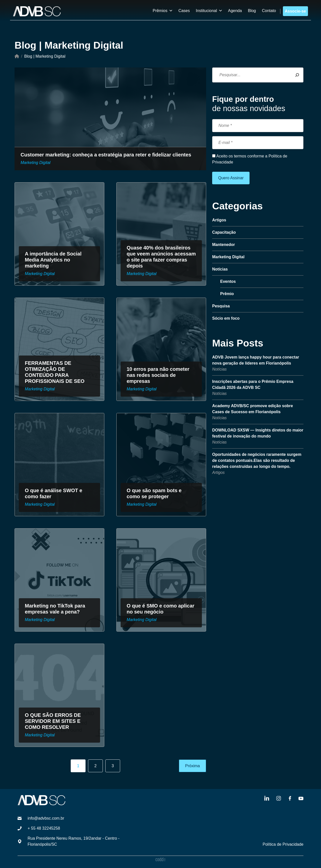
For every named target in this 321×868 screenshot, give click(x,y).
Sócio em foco (226, 318)
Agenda (235, 11)
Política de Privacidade (283, 844)
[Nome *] (258, 126)
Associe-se (296, 11)
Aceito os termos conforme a (250, 159)
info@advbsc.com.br (46, 818)
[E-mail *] (258, 143)
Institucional (207, 11)
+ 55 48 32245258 (44, 828)
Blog (252, 11)
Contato (269, 11)
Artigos (218, 472)
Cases (184, 11)
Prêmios (160, 11)
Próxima (192, 766)
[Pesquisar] (297, 75)
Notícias (219, 369)
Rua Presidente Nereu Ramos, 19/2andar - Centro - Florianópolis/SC (73, 841)
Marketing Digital (35, 163)
